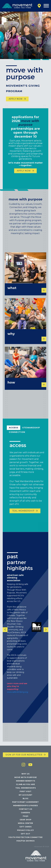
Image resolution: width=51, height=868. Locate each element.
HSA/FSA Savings (26, 841)
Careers (26, 813)
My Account (26, 795)
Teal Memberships (26, 788)
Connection (17, 438)
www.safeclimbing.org (17, 697)
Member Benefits (26, 781)
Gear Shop (26, 820)
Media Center (26, 823)
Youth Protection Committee (26, 837)
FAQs (26, 816)
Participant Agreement (26, 802)
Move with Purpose (26, 777)
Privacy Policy (26, 830)
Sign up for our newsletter (24, 755)
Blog (26, 798)
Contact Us (26, 809)
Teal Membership (23, 516)
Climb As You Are (26, 784)
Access (14, 433)
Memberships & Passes (26, 806)
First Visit (26, 791)
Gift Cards (26, 827)
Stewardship (31, 433)
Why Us (26, 774)
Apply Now (16, 99)
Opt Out (26, 834)
